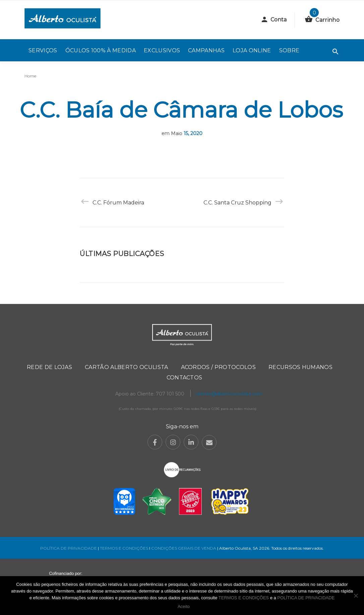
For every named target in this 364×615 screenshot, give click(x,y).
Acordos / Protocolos (218, 367)
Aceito (184, 606)
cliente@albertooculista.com (229, 394)
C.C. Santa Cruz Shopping (237, 203)
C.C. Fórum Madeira (118, 203)
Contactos (185, 378)
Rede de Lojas (49, 367)
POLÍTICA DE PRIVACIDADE (69, 548)
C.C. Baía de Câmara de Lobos (181, 110)
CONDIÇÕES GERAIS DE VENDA (184, 548)
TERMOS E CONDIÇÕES (124, 548)
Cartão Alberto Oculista (126, 367)
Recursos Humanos (300, 367)
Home (30, 76)
